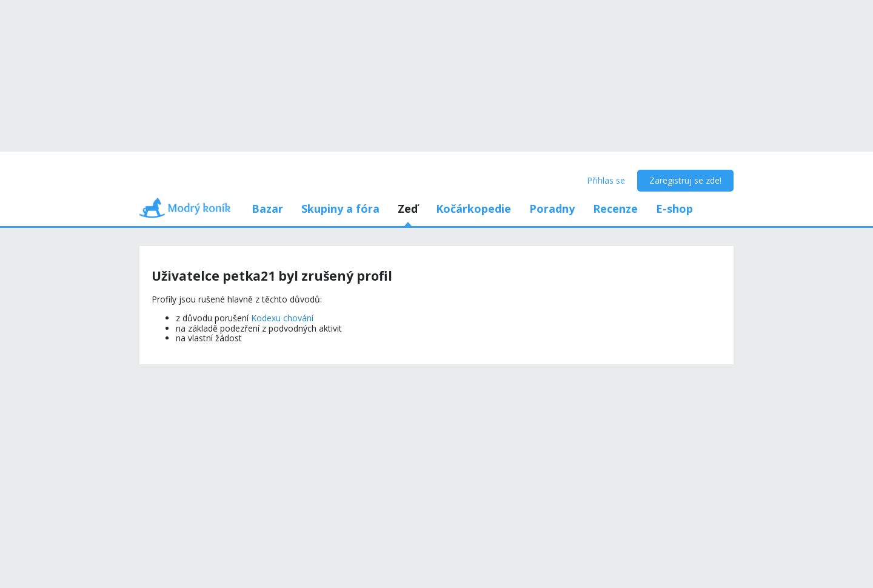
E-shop (674, 209)
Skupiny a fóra (340, 209)
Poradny (552, 209)
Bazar (267, 209)
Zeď (408, 209)
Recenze (615, 209)
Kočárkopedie (473, 209)
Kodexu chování (282, 318)
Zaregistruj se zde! (685, 180)
